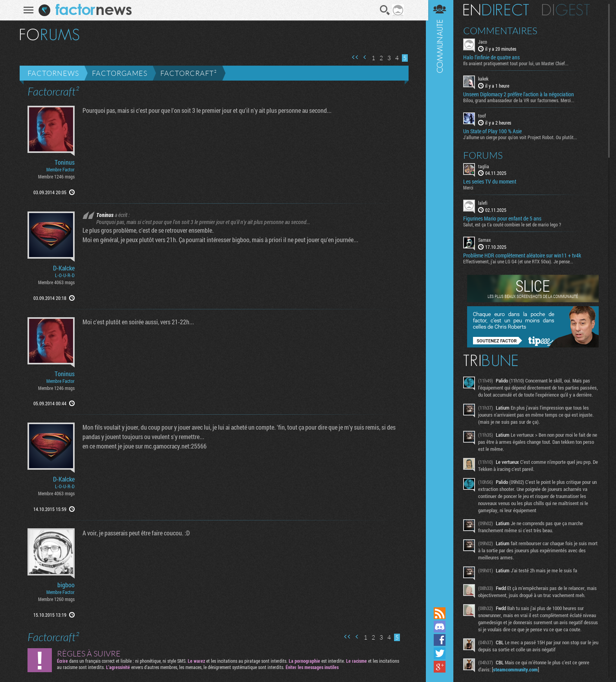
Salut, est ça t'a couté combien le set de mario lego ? (514, 224)
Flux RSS (441, 613)
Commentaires (502, 31)
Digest (567, 10)
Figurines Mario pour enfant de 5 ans (504, 219)
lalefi (484, 203)
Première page (355, 57)
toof (484, 116)
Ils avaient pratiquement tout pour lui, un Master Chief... (517, 63)
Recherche (385, 10)
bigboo (66, 585)
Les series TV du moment (491, 182)
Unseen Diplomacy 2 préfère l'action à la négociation (520, 94)
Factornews (53, 73)
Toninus (64, 162)
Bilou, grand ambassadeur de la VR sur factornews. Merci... (520, 100)
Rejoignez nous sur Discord (441, 627)
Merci (470, 188)
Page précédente (365, 57)
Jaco (484, 42)
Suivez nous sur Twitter (441, 653)
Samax (486, 240)
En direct (498, 10)
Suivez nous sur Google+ (441, 667)
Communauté (441, 303)
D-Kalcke (63, 268)
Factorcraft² (188, 73)
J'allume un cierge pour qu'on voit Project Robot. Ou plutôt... (522, 137)
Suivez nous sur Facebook (441, 640)
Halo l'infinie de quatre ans (493, 57)
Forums (485, 155)
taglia (485, 166)
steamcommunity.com (517, 669)
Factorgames (119, 73)
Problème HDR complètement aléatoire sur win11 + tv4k (524, 256)
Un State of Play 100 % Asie (494, 131)
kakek (485, 79)
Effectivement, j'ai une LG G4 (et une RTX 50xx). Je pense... (520, 261)
